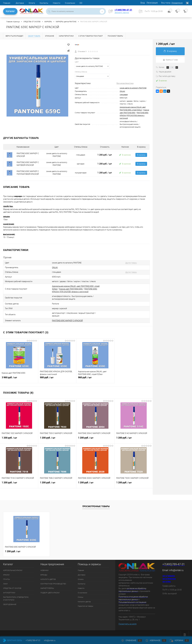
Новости (57, 3)
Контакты (44, 3)
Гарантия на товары (86, 604)
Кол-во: (162, 67)
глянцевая (124, 95)
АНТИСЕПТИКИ (9, 590)
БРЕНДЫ (44, 573)
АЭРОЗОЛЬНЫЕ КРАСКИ (13, 568)
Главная (7, 3)
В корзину (141, 155)
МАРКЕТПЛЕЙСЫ (47, 586)
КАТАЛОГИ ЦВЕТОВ (48, 577)
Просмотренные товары (96, 504)
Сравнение (132, 640)
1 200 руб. (105, 155)
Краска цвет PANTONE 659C (71, 288)
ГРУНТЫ (6, 577)
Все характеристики (125, 83)
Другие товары (129, 263)
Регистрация (152, 3)
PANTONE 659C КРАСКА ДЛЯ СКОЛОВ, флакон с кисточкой (134, 115)
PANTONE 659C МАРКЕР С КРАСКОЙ (67, 318)
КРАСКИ (6, 573)
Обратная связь (13, 640)
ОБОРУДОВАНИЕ (10, 602)
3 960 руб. (19, 377)
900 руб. (57, 377)
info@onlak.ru (176, 568)
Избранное (156, 640)
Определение (177, 3)
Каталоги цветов (84, 599)
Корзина (179, 640)
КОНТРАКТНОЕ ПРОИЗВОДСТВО (53, 582)
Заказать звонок (122, 13)
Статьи (80, 595)
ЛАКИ (5, 582)
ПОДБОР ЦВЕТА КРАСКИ (50, 590)
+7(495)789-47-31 (123, 10)
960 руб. (95, 377)
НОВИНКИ (44, 568)
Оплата (32, 3)
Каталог (10, 11)
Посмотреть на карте (127, 622)
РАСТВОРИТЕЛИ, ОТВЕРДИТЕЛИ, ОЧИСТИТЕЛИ (16, 596)
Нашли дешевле (164, 72)
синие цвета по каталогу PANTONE (133, 88)
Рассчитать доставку (166, 76)
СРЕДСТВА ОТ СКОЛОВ (12, 586)
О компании (70, 3)
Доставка (20, 3)
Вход (143, 3)
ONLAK (122, 91)
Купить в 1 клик (170, 60)
